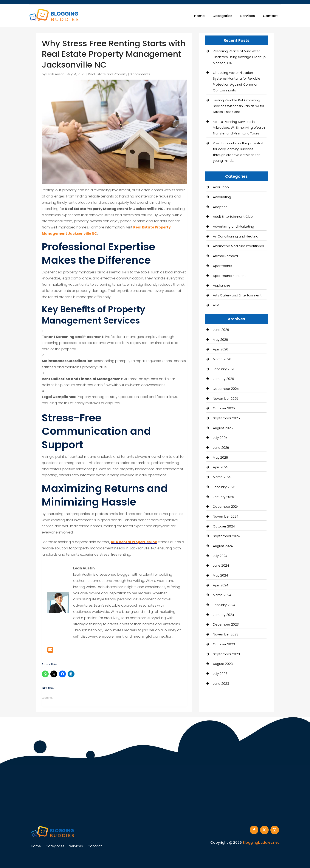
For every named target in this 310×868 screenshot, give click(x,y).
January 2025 (223, 497)
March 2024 (222, 595)
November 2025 (226, 399)
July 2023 (220, 674)
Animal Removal (226, 256)
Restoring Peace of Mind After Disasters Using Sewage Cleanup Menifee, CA (239, 57)
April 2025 (221, 467)
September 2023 (226, 654)
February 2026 (224, 369)
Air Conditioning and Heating (236, 236)
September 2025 (226, 418)
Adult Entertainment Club (233, 217)
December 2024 (226, 506)
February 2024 (224, 605)
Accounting (222, 197)
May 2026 (220, 340)
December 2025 (226, 389)
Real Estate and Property (108, 74)
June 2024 (221, 565)
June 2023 (221, 684)
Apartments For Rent (229, 276)
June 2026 (221, 330)
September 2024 (226, 536)
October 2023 (224, 644)
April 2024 (221, 585)
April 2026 (221, 349)
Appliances (222, 285)
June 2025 (221, 448)
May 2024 (220, 575)
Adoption (220, 207)
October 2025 (224, 408)
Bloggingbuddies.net (261, 843)
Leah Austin (56, 74)
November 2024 (226, 516)
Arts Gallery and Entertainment (237, 295)
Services (248, 16)
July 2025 (220, 438)
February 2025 (224, 487)
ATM (216, 305)
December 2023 (226, 624)
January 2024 (223, 615)
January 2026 (223, 379)
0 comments (140, 74)
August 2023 (223, 664)
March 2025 (222, 477)
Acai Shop (221, 187)
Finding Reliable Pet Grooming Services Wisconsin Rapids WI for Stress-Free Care (239, 106)
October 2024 (224, 526)
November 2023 (226, 634)
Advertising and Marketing (233, 226)
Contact (270, 16)
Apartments (222, 266)
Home (199, 16)
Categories (222, 16)
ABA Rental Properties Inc (134, 542)
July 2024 (220, 556)
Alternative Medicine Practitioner (239, 246)
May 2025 (220, 457)
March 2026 (222, 359)
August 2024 (223, 546)
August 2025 (223, 428)
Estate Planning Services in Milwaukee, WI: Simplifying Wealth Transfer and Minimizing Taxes (239, 127)
